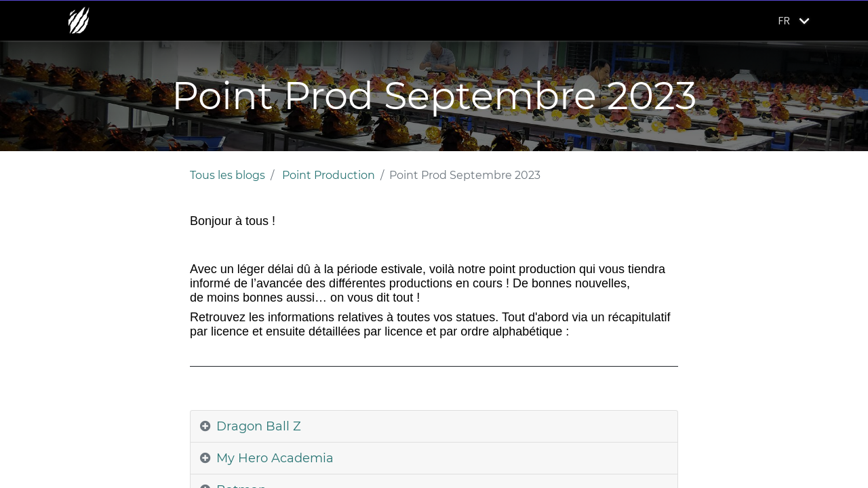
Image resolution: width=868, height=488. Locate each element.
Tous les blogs (228, 175)
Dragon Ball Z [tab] (259, 426)
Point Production (329, 175)
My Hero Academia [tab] (275, 458)
